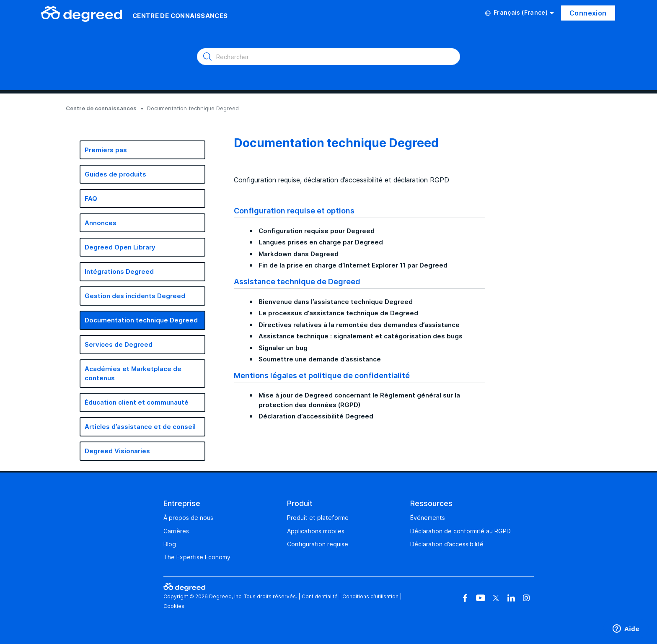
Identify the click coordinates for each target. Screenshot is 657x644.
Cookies (174, 606)
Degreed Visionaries (117, 451)
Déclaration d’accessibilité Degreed (316, 416)
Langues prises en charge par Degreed (321, 242)
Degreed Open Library (120, 247)
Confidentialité (320, 596)
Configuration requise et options (294, 210)
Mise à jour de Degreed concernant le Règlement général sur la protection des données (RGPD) (359, 400)
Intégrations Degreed (119, 271)
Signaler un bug (283, 348)
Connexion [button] (588, 13)
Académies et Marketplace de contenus (133, 373)
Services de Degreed (119, 344)
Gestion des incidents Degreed (135, 296)
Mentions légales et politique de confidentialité (322, 375)
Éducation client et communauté (137, 402)
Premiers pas (106, 150)
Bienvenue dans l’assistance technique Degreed (336, 302)
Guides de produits (115, 174)
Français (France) (520, 13)
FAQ (91, 199)
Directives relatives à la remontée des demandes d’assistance (359, 325)
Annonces (101, 223)
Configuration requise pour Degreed (317, 231)
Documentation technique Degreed (141, 320)
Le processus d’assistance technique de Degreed (338, 313)
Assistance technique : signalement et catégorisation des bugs (361, 336)
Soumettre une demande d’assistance (320, 359)
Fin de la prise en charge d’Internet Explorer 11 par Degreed (353, 265)
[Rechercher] (328, 57)
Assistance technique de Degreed (297, 281)
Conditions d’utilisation (370, 596)
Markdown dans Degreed (299, 254)
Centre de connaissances (101, 108)
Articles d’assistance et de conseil (140, 427)
